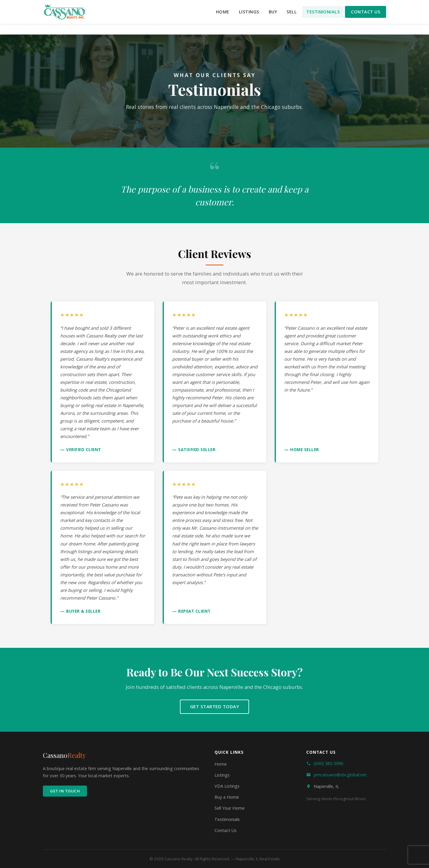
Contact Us (366, 12)
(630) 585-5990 (328, 763)
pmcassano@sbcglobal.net (340, 775)
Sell (292, 12)
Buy (273, 12)
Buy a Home (227, 797)
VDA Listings (227, 786)
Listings (249, 12)
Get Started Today (215, 706)
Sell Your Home (230, 808)
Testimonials (323, 12)
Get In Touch (65, 791)
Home (223, 12)
